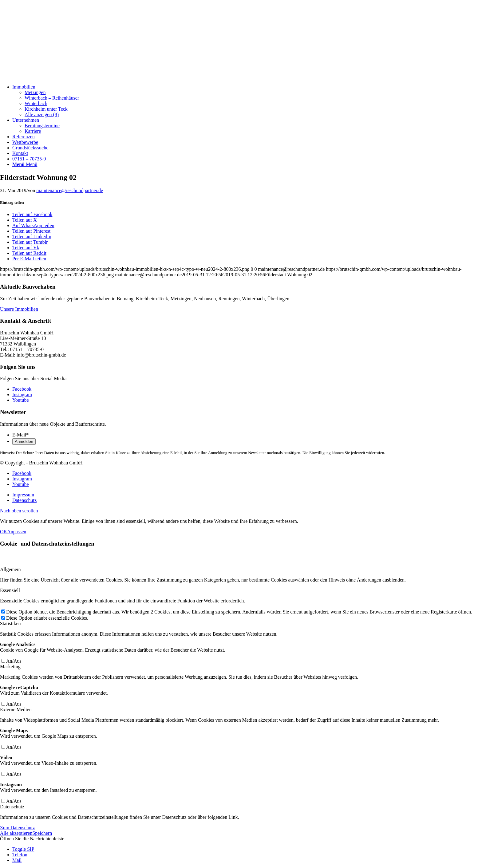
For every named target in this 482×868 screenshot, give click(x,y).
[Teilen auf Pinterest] (31, 231)
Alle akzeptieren (16, 833)
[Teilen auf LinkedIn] (32, 237)
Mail (17, 860)
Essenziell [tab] (10, 590)
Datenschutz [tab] (12, 807)
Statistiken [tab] (10, 623)
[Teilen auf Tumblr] (30, 242)
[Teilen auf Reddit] (29, 253)
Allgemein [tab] (10, 569)
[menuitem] (247, 101)
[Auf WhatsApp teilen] (33, 225)
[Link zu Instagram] (22, 395)
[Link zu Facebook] (22, 389)
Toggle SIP (23, 849)
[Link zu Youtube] (21, 400)
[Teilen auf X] (25, 220)
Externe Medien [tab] (16, 710)
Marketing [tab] (10, 667)
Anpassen (17, 532)
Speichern (42, 833)
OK (4, 532)
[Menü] (25, 164)
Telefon (20, 855)
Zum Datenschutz (17, 828)
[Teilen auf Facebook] (32, 214)
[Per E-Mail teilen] (29, 259)
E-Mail (20, 435)
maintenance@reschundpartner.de (70, 190)
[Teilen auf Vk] (26, 248)
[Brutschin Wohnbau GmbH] (46, 76)
